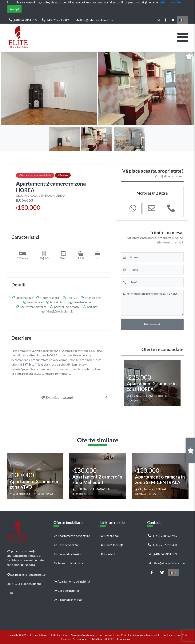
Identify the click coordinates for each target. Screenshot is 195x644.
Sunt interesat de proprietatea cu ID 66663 (152, 303)
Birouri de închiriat (68, 600)
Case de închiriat (67, 590)
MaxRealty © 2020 (103, 639)
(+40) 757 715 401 (56, 20)
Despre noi (110, 536)
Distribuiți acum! (57, 397)
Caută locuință (112, 545)
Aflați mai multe (170, 2)
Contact (108, 554)
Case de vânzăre (67, 545)
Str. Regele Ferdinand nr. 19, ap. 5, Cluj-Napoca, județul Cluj (27, 576)
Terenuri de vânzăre (69, 563)
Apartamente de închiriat (72, 581)
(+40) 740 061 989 (23, 20)
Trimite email (152, 324)
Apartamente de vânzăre (72, 536)
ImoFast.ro (123, 639)
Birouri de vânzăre (68, 554)
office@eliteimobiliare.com (94, 20)
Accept (14, 9)
